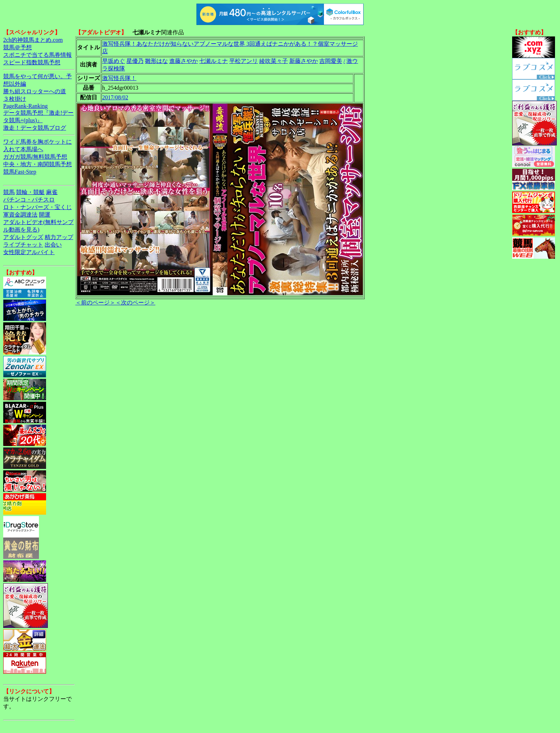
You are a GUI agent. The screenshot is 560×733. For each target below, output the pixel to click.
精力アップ (59, 237)
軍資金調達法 (20, 215)
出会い (53, 245)
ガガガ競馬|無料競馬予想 (35, 157)
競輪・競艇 (30, 192)
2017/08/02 (115, 97)
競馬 (9, 192)
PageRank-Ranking (25, 106)
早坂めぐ (114, 61)
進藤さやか (184, 61)
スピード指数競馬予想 (32, 62)
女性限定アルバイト (29, 252)
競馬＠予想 (17, 47)
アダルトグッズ (23, 237)
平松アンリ (244, 61)
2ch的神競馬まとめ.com (33, 40)
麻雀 (52, 192)
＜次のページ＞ (135, 303)
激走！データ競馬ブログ (35, 128)
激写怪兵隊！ (119, 78)
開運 (45, 215)
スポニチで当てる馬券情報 (37, 55)
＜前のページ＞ (95, 303)
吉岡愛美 (331, 61)
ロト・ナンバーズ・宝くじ (37, 207)
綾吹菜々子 (274, 61)
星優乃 (135, 61)
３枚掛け (15, 99)
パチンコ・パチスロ (29, 200)
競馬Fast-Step (20, 172)
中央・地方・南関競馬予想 (37, 164)
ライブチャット (23, 245)
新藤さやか (304, 61)
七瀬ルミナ (214, 61)
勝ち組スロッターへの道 (35, 91)
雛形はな (156, 61)
